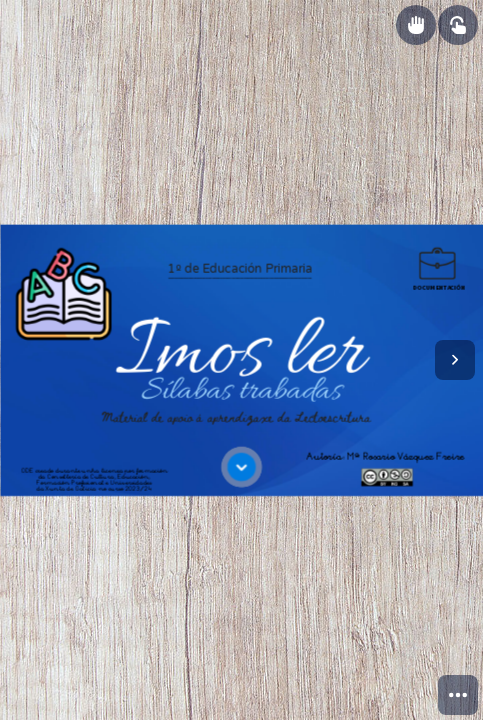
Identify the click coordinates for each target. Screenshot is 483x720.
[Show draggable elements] (416, 25)
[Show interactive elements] (458, 25)
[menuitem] (458, 695)
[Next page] (455, 360)
